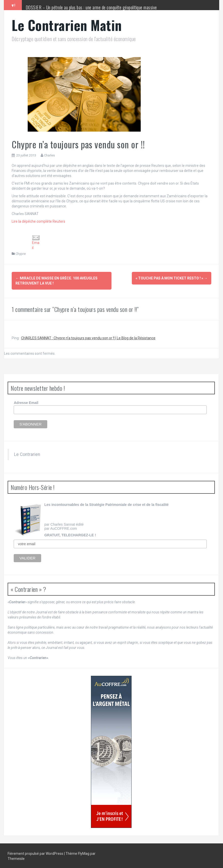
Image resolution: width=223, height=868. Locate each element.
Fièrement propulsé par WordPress (36, 853)
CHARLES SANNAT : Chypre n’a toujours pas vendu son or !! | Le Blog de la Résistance (88, 337)
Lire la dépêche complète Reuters (38, 221)
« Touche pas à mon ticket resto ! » (172, 278)
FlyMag (84, 853)
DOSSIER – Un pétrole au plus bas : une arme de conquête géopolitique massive (91, 7)
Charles (49, 155)
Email (36, 242)
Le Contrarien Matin (67, 25)
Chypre (21, 254)
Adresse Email (26, 402)
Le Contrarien (27, 454)
